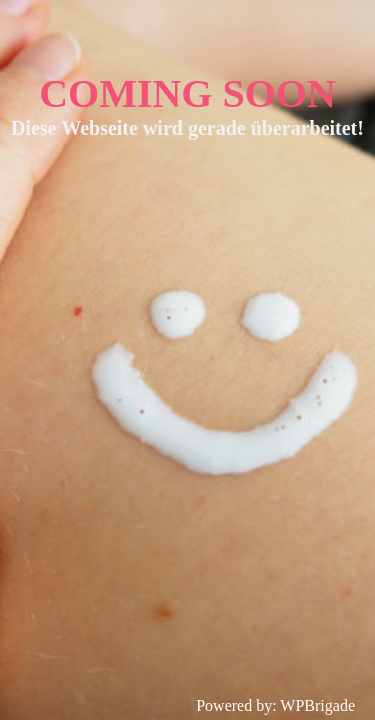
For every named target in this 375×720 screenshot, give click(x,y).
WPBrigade (317, 705)
